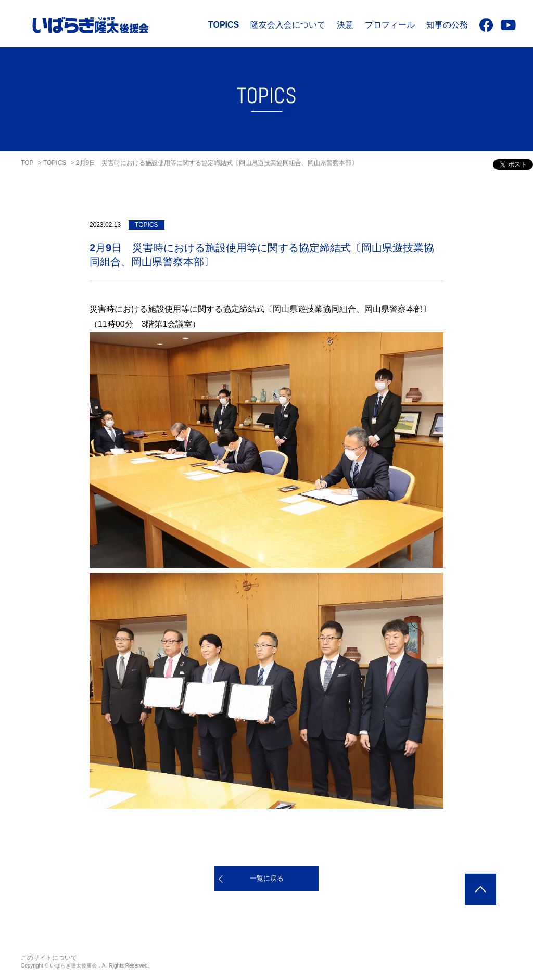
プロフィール (390, 25)
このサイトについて (49, 958)
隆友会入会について (288, 25)
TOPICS (224, 25)
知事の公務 (447, 25)
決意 (345, 25)
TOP (27, 163)
